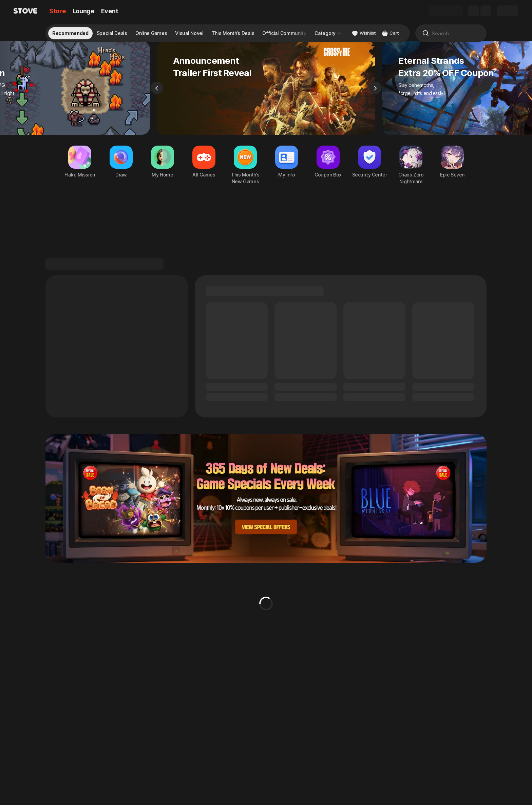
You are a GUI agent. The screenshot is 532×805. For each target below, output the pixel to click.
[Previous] (157, 97)
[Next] (375, 97)
